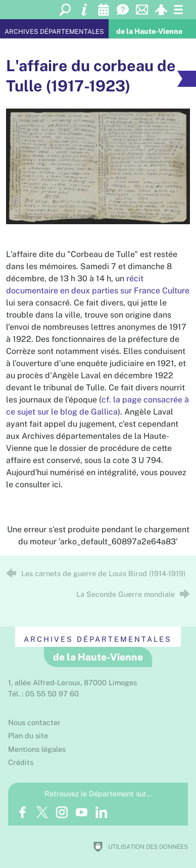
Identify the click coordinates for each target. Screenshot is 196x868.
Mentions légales (37, 749)
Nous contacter (34, 722)
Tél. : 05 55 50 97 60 (43, 694)
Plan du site (28, 735)
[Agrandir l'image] (98, 166)
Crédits (21, 762)
